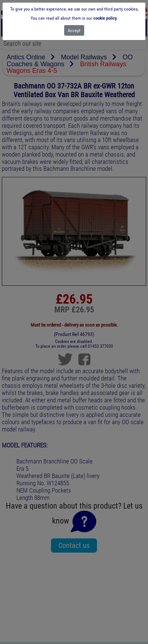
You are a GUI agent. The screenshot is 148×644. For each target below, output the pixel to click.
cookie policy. (105, 18)
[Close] (74, 30)
